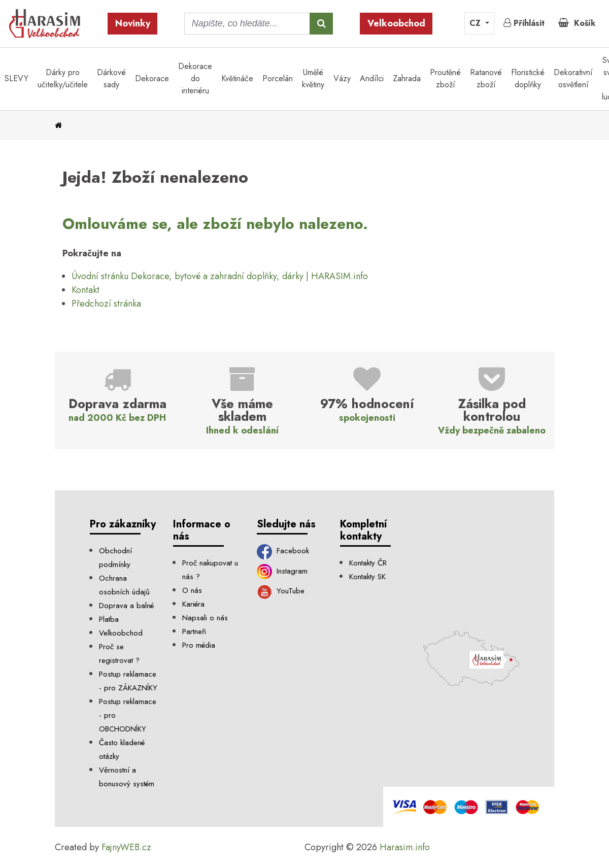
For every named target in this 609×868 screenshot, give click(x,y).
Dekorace (152, 78)
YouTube (281, 591)
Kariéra (193, 604)
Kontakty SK (367, 577)
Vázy (342, 78)
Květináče (237, 78)
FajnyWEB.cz (126, 847)
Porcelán (278, 78)
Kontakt (86, 290)
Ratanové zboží (486, 78)
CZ (476, 23)
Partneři (194, 631)
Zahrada (407, 78)
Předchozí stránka (106, 304)
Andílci (372, 78)
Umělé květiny (313, 78)
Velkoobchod (396, 23)
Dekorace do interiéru (195, 78)
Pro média (199, 645)
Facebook (283, 551)
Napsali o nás (205, 618)
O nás (192, 590)
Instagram (282, 571)
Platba (109, 619)
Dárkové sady (111, 78)
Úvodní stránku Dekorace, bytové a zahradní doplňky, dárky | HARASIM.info (220, 276)
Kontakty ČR (368, 563)
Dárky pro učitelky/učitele (63, 78)
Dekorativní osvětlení (573, 78)
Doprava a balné (126, 606)
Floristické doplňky (528, 78)
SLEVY (16, 78)
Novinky (133, 23)
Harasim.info (405, 847)
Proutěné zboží (445, 78)
